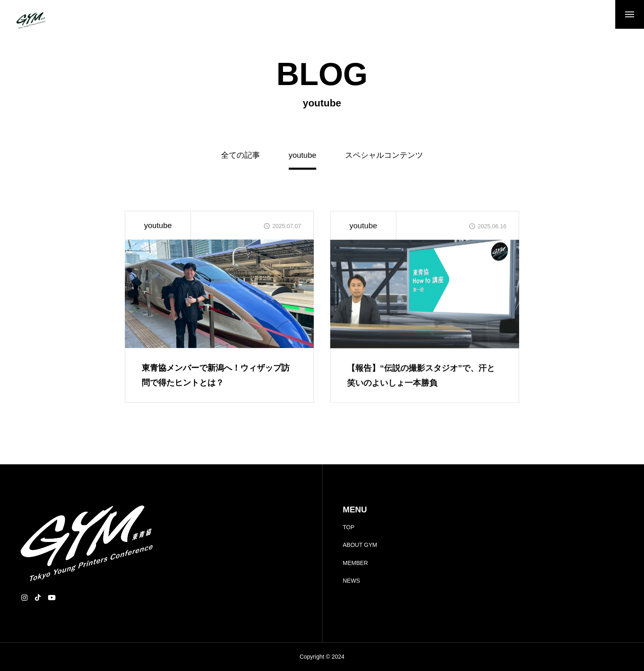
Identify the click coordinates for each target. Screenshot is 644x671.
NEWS (352, 581)
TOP (349, 527)
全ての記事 (240, 155)
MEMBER (355, 563)
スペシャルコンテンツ (384, 155)
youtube (158, 225)
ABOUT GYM (360, 545)
